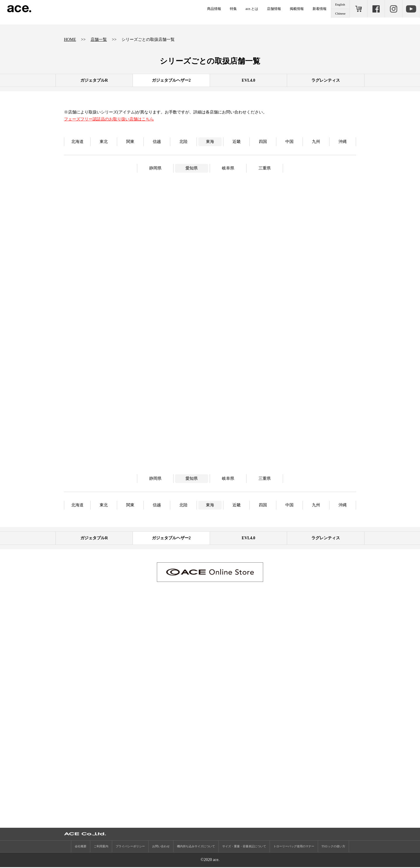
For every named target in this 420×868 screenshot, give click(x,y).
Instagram (393, 9)
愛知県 (192, 168)
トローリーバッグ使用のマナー (294, 847)
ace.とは (252, 9)
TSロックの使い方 (334, 847)
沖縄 (343, 142)
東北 (104, 142)
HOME (70, 40)
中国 (289, 142)
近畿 (237, 142)
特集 (233, 9)
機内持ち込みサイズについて (196, 847)
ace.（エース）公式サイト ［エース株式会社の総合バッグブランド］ (19, 9)
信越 (157, 142)
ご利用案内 (101, 847)
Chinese (340, 13)
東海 (210, 142)
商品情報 (214, 9)
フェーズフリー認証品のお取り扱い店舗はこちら (109, 119)
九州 (316, 142)
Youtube (411, 9)
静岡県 (155, 168)
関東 (130, 142)
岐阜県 (228, 168)
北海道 (77, 142)
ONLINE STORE (358, 9)
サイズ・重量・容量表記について (244, 847)
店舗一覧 (99, 40)
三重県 (265, 168)
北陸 (183, 142)
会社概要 (81, 847)
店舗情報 (274, 9)
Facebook (376, 9)
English (340, 4)
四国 (263, 142)
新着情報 (320, 9)
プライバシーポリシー (130, 847)
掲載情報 (297, 9)
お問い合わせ (161, 847)
